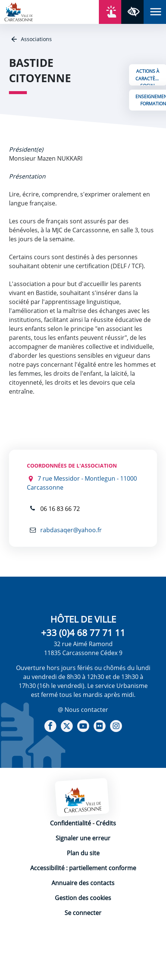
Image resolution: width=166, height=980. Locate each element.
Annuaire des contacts (83, 883)
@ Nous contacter (83, 710)
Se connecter (83, 913)
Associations (36, 39)
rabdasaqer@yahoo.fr (70, 530)
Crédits (106, 823)
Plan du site (83, 853)
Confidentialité (71, 823)
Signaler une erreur (83, 838)
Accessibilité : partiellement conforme (83, 868)
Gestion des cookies (83, 898)
